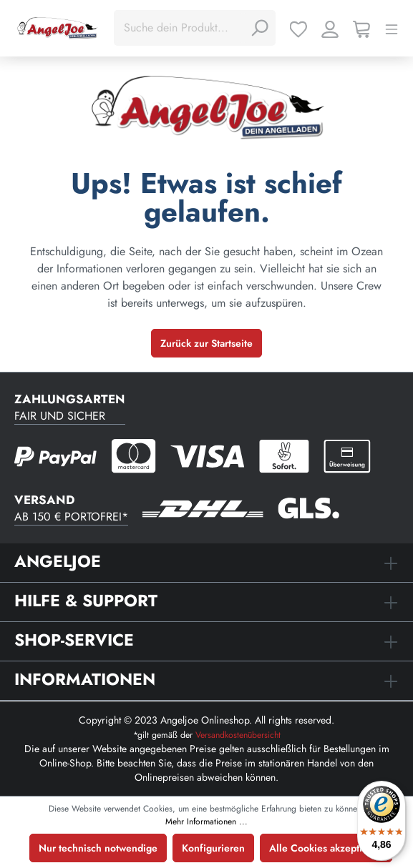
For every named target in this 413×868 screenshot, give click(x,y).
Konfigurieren (213, 848)
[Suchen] (259, 28)
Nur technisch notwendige (98, 848)
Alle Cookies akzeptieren (326, 848)
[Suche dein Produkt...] (180, 28)
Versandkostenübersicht (238, 735)
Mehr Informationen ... (206, 822)
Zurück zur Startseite (206, 343)
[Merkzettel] (298, 28)
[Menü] (392, 28)
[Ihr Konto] (330, 28)
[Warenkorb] (361, 28)
